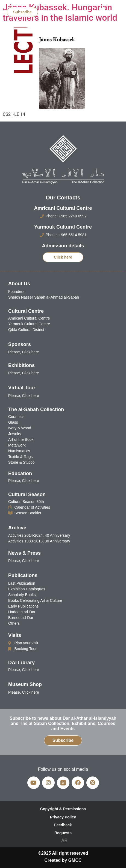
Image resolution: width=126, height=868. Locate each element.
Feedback (63, 825)
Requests (63, 833)
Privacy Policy (63, 817)
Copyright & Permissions (63, 809)
